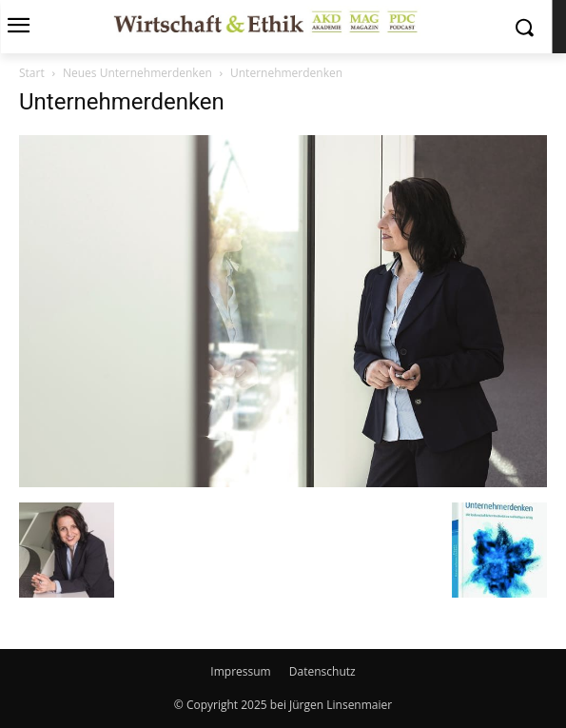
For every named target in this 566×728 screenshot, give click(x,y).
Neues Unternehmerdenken (137, 73)
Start (32, 73)
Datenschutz (322, 671)
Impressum (240, 671)
